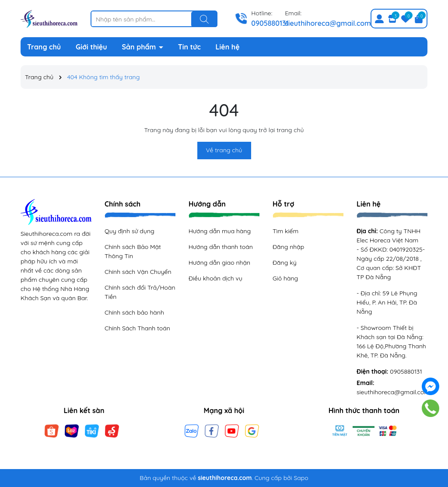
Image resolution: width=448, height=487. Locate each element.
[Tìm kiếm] (204, 19)
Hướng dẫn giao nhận (219, 263)
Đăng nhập (288, 247)
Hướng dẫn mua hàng (220, 231)
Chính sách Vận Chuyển (138, 272)
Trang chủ (44, 47)
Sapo (301, 478)
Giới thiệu (91, 47)
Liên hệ (228, 47)
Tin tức (189, 47)
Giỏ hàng (285, 278)
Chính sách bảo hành (134, 312)
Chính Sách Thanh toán (137, 328)
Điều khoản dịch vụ (215, 278)
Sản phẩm (140, 47)
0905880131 (270, 23)
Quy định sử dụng (129, 231)
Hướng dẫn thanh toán (221, 247)
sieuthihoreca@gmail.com (328, 23)
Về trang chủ (224, 150)
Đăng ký (285, 263)
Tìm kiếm (285, 231)
